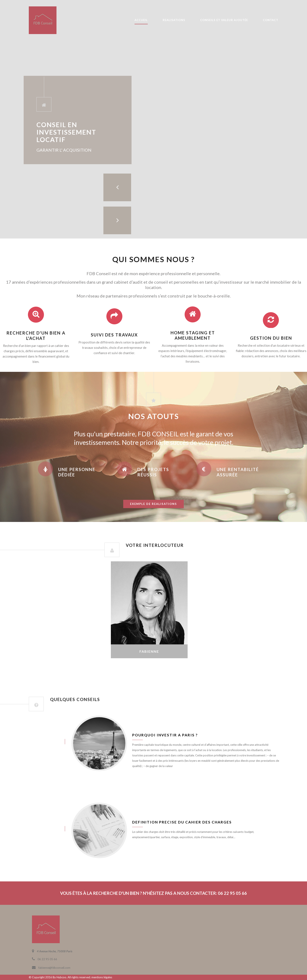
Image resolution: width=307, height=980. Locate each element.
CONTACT (271, 20)
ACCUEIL (141, 20)
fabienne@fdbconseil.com (54, 968)
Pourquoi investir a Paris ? (165, 735)
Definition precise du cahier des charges (182, 822)
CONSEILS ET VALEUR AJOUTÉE (224, 20)
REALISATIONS (174, 20)
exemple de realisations (153, 504)
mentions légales (102, 977)
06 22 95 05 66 (47, 959)
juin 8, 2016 (43, 741)
